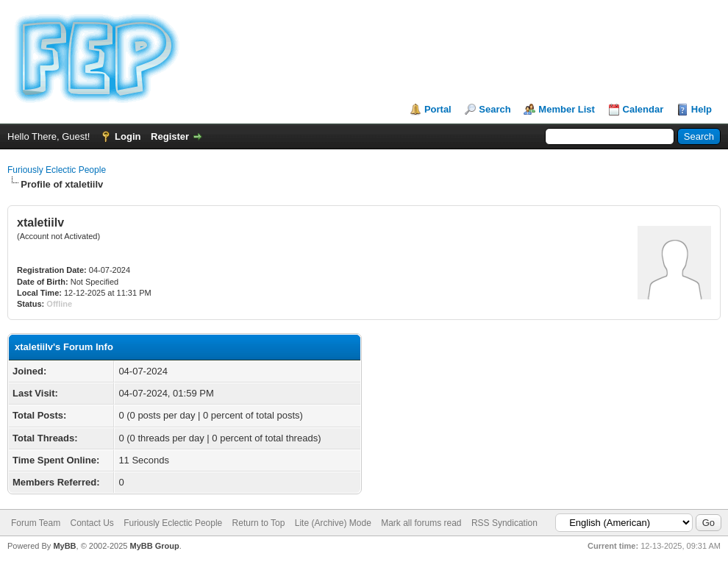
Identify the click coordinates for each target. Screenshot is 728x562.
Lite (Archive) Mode (333, 523)
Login (128, 136)
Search (495, 109)
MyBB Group (154, 546)
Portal (438, 109)
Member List (567, 109)
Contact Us (92, 523)
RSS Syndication (504, 523)
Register (170, 136)
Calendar (643, 109)
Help (702, 109)
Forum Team (36, 523)
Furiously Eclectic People (57, 170)
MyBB (64, 546)
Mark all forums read (421, 523)
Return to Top (259, 523)
